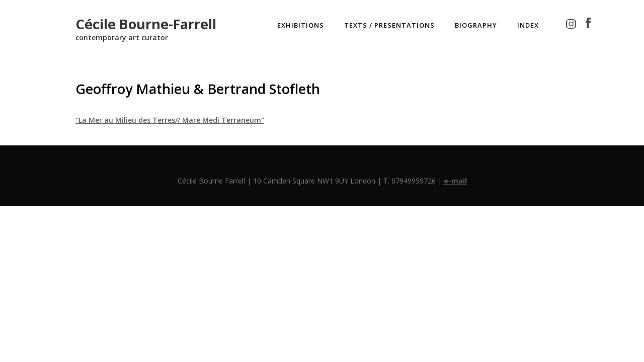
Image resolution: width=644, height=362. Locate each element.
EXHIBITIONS (301, 25)
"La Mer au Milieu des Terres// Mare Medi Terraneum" (170, 120)
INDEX (528, 25)
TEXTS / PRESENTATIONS (389, 25)
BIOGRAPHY (476, 25)
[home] (146, 26)
